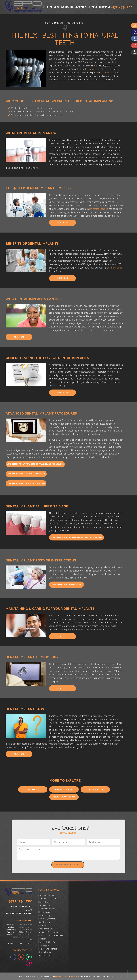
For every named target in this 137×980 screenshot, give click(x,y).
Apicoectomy (44, 905)
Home (46, 7)
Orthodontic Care (46, 929)
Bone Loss (43, 925)
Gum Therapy (44, 922)
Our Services (67, 7)
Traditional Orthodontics (49, 932)
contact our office (97, 69)
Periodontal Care (64, 789)
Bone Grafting (44, 915)
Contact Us (104, 7)
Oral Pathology (45, 952)
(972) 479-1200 (122, 7)
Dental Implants (45, 912)
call (56, 747)
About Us (54, 7)
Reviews (93, 7)
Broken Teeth (44, 902)
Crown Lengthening (47, 919)
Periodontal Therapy (47, 909)
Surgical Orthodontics (48, 949)
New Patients (81, 7)
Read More (63, 223)
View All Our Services (64, 797)
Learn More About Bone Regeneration (26, 474)
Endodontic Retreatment (49, 899)
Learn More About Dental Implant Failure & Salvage (77, 537)
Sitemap (74, 976)
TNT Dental (116, 976)
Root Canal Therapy (47, 895)
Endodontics (33, 789)
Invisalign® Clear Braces (49, 942)
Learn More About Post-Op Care (66, 585)
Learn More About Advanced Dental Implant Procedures (35, 464)
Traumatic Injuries (46, 955)
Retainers (42, 939)
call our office (116, 268)
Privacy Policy (62, 976)
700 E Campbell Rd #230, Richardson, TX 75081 (19, 910)
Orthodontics (95, 789)
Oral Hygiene (44, 945)
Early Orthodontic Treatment (51, 935)
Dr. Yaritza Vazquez (111, 73)
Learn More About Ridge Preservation (26, 483)
